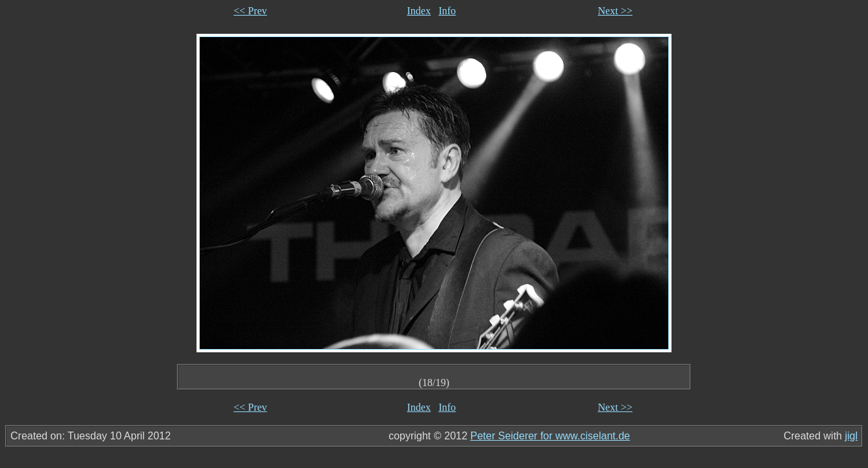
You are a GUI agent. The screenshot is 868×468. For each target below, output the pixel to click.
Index (419, 11)
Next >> (615, 11)
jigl (851, 436)
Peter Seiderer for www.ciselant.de (550, 436)
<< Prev (250, 11)
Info (447, 11)
